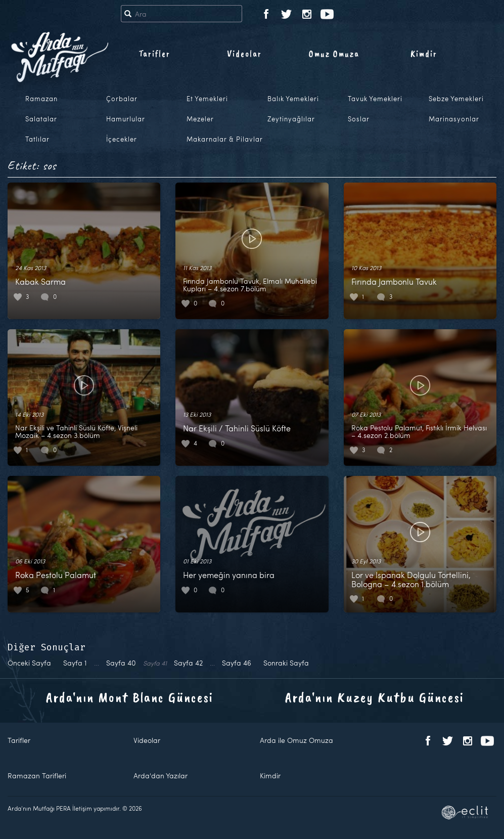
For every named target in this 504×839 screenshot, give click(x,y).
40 (121, 663)
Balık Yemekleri (293, 99)
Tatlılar (37, 139)
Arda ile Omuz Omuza (296, 740)
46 (237, 663)
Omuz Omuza (334, 54)
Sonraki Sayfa (286, 663)
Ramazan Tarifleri (37, 776)
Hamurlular (126, 119)
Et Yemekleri (207, 99)
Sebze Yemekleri (456, 99)
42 (188, 663)
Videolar (244, 54)
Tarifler (154, 54)
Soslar (359, 119)
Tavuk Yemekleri (375, 99)
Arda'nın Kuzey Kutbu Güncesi (375, 697)
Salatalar (41, 119)
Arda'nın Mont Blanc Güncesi (130, 697)
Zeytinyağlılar (291, 119)
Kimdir (424, 54)
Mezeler (200, 119)
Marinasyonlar (454, 119)
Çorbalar (122, 99)
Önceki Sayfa (29, 663)
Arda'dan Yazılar (161, 776)
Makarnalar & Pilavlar (225, 139)
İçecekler (122, 139)
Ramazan (41, 99)
